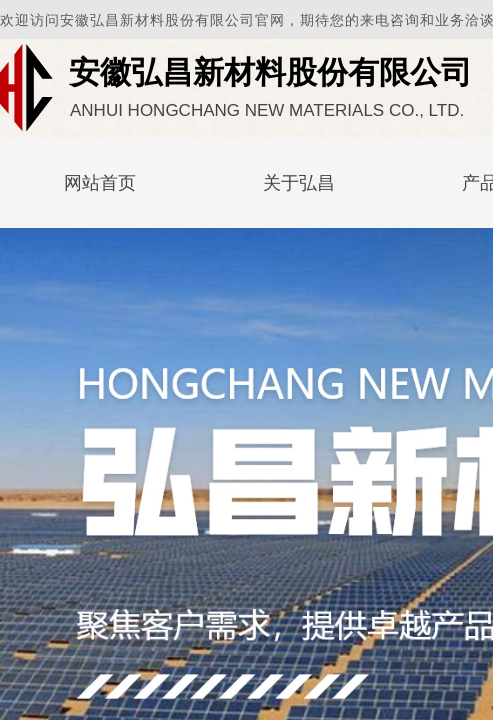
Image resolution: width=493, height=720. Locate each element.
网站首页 (100, 183)
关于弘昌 (299, 183)
